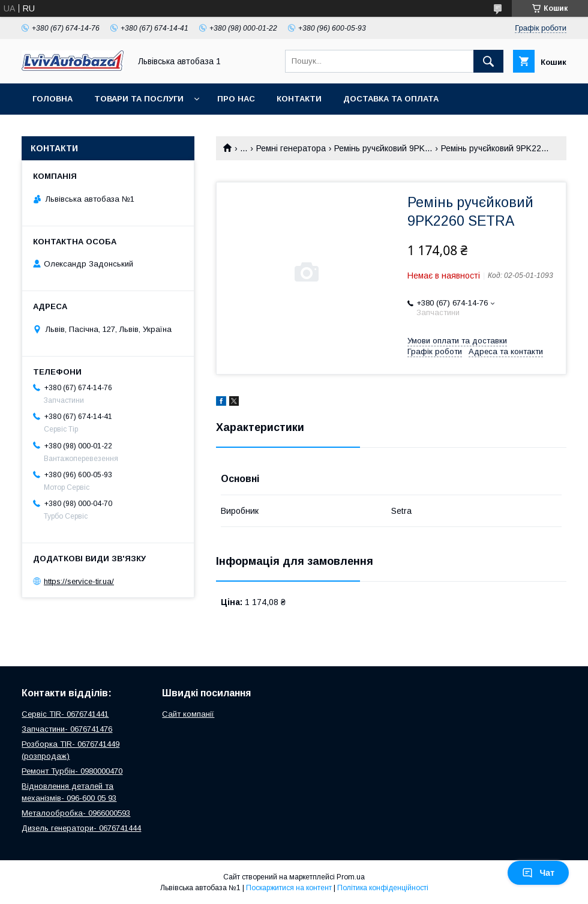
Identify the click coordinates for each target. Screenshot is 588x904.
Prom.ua (351, 877)
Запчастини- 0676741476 (67, 729)
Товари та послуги (139, 99)
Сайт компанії (188, 714)
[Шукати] (488, 61)
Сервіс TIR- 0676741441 (65, 714)
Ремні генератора (291, 148)
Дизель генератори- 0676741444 (81, 828)
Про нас (236, 99)
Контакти (299, 99)
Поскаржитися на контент (289, 888)
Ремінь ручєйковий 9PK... (383, 148)
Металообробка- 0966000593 (76, 813)
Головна (52, 99)
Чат (538, 873)
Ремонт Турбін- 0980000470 (72, 771)
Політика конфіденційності (383, 888)
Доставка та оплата (391, 99)
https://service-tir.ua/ (79, 581)
